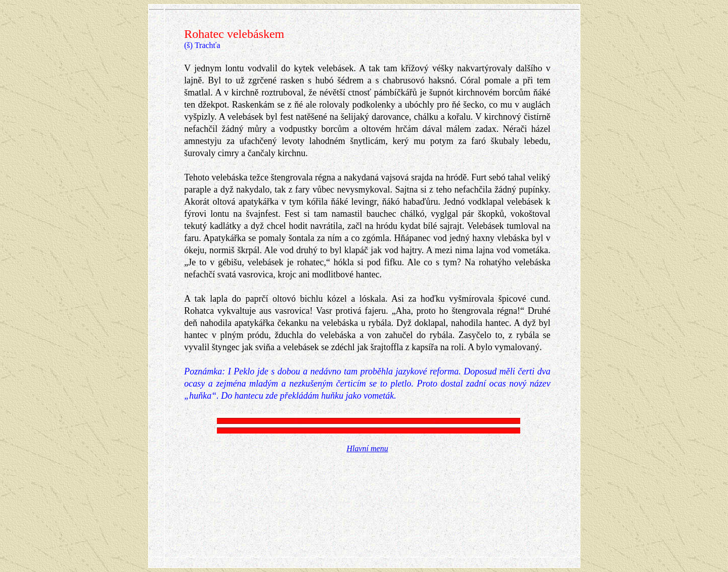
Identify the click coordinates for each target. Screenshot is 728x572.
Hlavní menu (367, 448)
